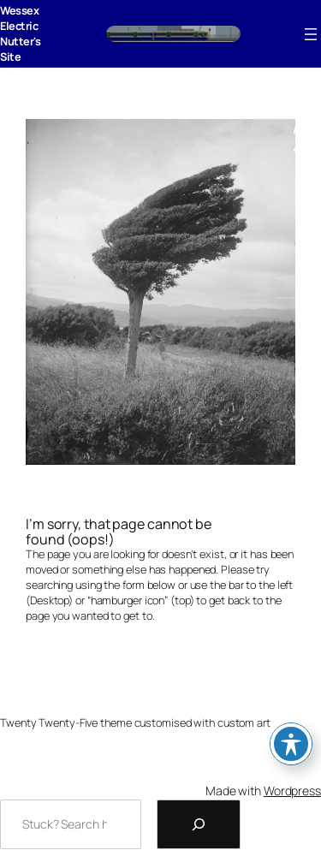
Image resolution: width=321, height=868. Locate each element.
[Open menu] (311, 34)
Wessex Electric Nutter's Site (20, 33)
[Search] (199, 824)
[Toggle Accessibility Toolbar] (291, 744)
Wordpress (292, 791)
